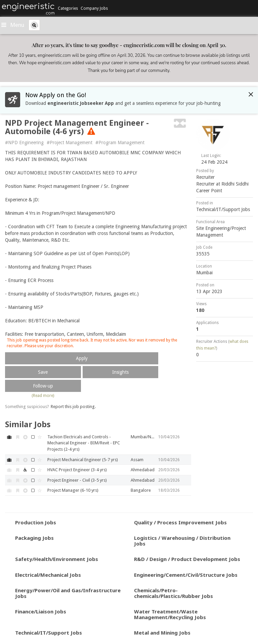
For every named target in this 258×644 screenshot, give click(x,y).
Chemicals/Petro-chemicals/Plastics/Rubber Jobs (174, 593)
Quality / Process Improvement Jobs (180, 522)
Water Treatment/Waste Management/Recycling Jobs (170, 614)
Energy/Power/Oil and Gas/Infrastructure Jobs (68, 593)
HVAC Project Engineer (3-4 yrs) (77, 470)
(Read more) (43, 396)
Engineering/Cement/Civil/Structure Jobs (186, 575)
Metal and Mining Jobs (162, 633)
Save (43, 372)
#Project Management (70, 143)
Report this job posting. (73, 407)
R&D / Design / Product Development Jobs (187, 559)
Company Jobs (94, 8)
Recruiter (205, 177)
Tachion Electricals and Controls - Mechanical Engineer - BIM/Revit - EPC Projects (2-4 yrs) (84, 443)
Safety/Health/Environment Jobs (57, 559)
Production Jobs (36, 522)
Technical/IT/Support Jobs (223, 209)
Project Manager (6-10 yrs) (73, 490)
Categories (68, 8)
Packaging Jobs (34, 538)
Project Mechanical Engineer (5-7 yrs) (83, 460)
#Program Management (120, 143)
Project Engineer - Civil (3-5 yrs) (77, 480)
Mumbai (204, 273)
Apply (82, 358)
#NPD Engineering (24, 143)
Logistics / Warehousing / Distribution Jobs (182, 541)
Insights (120, 372)
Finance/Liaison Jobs (41, 611)
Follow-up (43, 386)
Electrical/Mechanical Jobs (48, 575)
